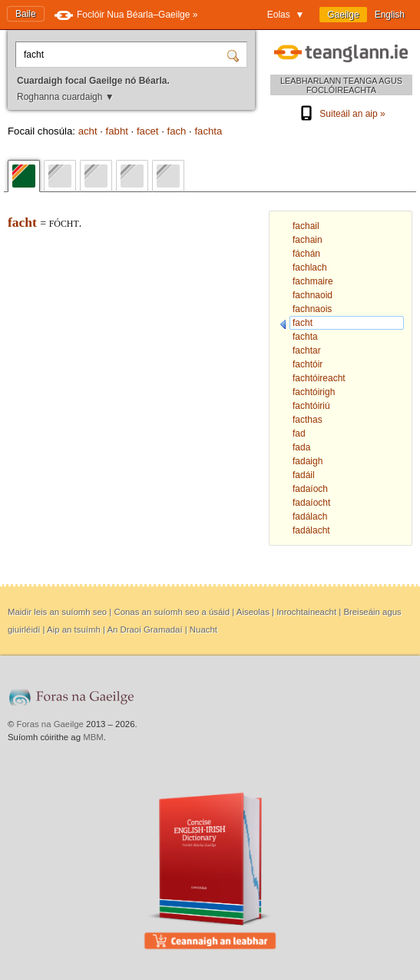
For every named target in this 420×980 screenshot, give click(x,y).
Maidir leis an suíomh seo (57, 612)
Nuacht (203, 630)
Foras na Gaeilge (50, 724)
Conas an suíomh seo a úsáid (172, 612)
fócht (64, 224)
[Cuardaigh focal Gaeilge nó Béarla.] (123, 55)
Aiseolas (253, 612)
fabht (117, 131)
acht (88, 131)
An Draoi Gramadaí (144, 630)
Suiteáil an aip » (341, 114)
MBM (93, 737)
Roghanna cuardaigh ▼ (66, 97)
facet (148, 131)
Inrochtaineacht (306, 612)
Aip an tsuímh (74, 630)
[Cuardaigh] (235, 55)
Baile (26, 14)
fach (177, 131)
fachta (208, 131)
